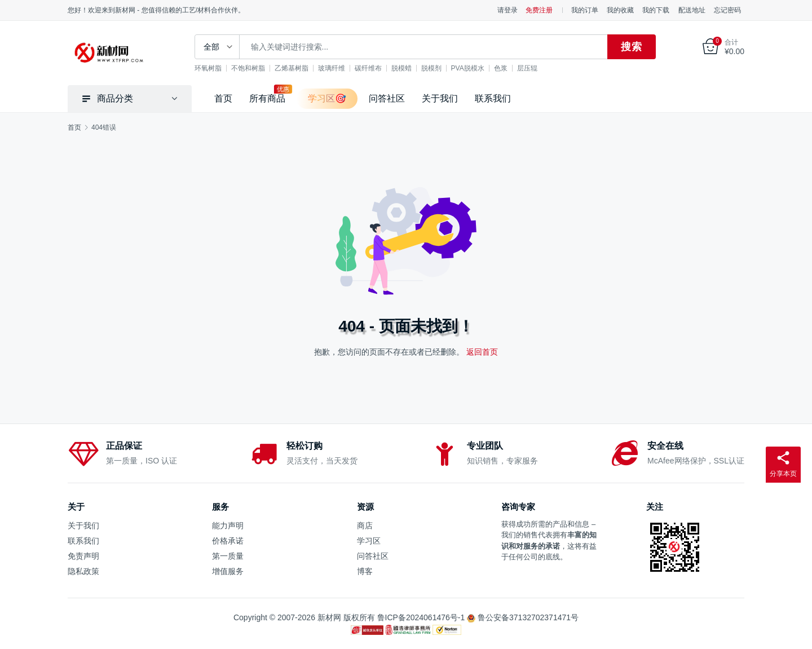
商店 (365, 526)
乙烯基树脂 (292, 68)
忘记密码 (727, 10)
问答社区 (387, 98)
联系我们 (493, 98)
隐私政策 (83, 571)
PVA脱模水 (468, 68)
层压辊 (527, 68)
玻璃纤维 (332, 68)
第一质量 (228, 556)
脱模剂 (431, 68)
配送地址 (692, 10)
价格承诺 (228, 541)
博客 (365, 571)
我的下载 (656, 10)
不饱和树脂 (248, 68)
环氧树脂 (208, 68)
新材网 (329, 617)
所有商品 (267, 98)
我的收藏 (620, 10)
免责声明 (83, 556)
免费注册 (539, 10)
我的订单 (585, 10)
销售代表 (538, 535)
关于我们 (440, 98)
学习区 (369, 541)
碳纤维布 (368, 68)
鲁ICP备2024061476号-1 (421, 617)
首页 (223, 98)
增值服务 (228, 571)
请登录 (507, 10)
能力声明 (228, 526)
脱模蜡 (401, 68)
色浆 (501, 68)
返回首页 (482, 352)
